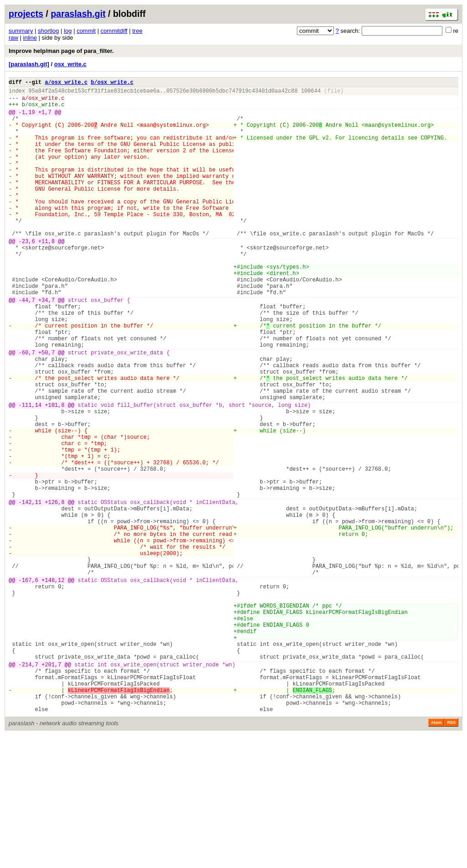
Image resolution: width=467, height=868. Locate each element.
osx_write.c (70, 64)
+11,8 (47, 275)
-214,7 (29, 787)
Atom (436, 855)
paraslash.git (78, 14)
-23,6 (27, 275)
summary (21, 31)
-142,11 (30, 591)
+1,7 (45, 119)
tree (137, 31)
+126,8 (54, 591)
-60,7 (27, 410)
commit (86, 31)
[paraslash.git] (29, 64)
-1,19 (27, 119)
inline (30, 38)
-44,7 (27, 346)
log (68, 31)
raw (13, 38)
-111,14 (30, 473)
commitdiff (114, 31)
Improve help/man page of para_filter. (61, 51)
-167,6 (29, 685)
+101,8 (54, 473)
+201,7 (51, 787)
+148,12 (53, 685)
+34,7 (47, 346)
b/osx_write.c (112, 83)
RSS (451, 855)
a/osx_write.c (66, 83)
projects (26, 14)
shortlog (48, 31)
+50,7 (47, 410)
